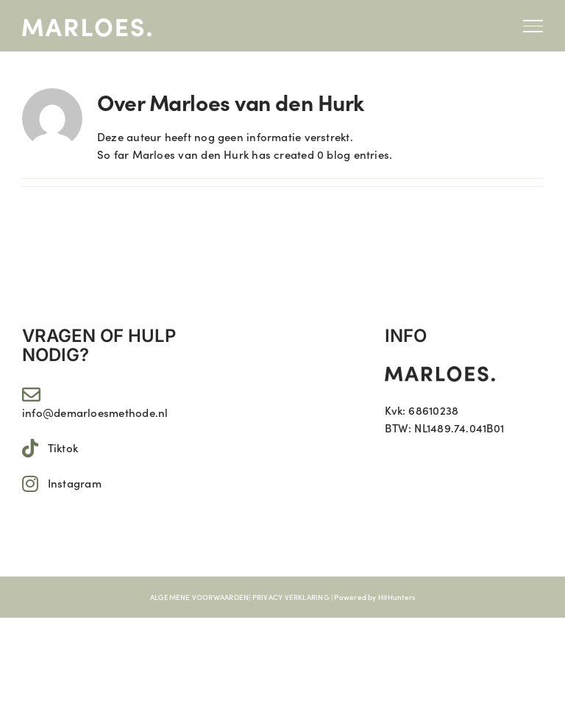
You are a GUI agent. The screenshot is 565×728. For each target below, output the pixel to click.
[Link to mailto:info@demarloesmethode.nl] (31, 395)
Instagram (75, 483)
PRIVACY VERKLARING (291, 597)
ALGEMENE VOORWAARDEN (200, 597)
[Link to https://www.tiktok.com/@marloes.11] (30, 448)
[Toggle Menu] (533, 26)
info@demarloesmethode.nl (95, 412)
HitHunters (397, 597)
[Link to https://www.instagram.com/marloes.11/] (30, 483)
